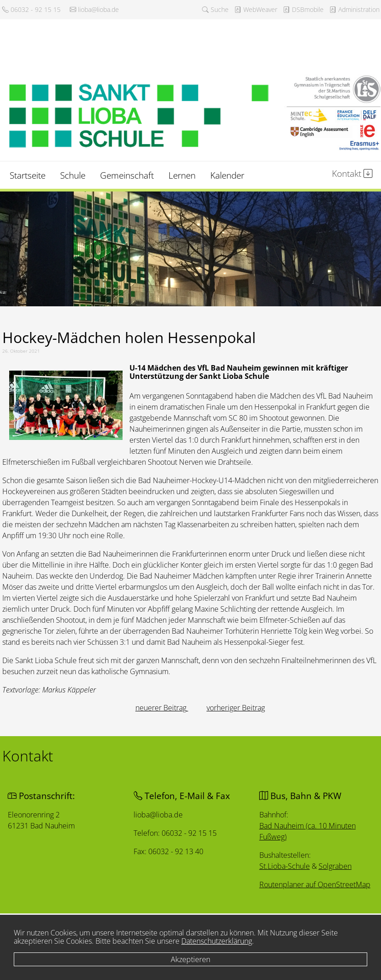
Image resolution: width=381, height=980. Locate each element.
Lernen (182, 175)
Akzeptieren (190, 959)
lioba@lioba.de (94, 9)
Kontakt (352, 173)
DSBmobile (303, 9)
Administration (354, 9)
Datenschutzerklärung (217, 941)
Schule (73, 175)
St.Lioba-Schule (284, 867)
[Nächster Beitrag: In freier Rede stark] (236, 708)
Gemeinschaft (127, 175)
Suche (215, 9)
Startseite (28, 175)
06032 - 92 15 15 (31, 9)
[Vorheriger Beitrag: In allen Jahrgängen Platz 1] (162, 708)
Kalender (227, 175)
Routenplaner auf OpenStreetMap (315, 886)
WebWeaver (256, 9)
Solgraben (336, 867)
